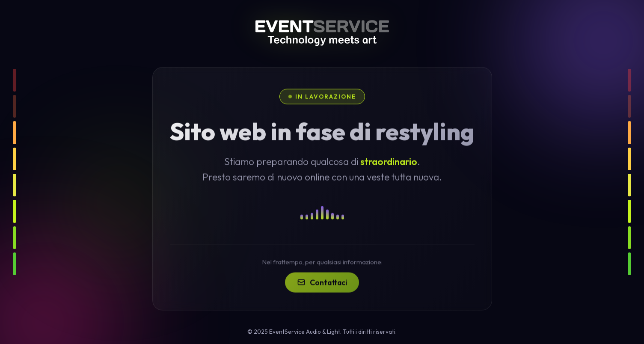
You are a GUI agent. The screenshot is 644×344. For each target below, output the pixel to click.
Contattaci (322, 292)
